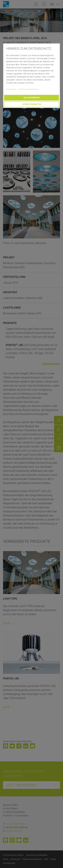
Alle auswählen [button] (32, 98)
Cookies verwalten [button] (32, 104)
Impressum (11, 89)
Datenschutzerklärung (28, 89)
